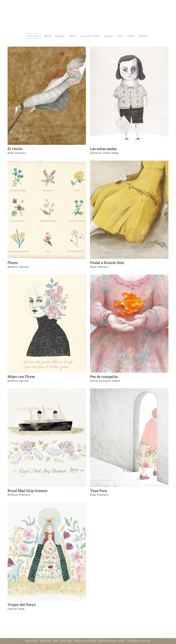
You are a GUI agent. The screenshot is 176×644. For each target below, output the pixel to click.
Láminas (24, 267)
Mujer (11, 153)
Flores (13, 263)
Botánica (13, 267)
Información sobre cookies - (113, 641)
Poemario (21, 153)
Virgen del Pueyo (22, 605)
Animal (94, 381)
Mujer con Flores (21, 377)
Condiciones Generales (139, 641)
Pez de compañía (104, 377)
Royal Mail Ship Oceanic (28, 491)
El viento (15, 149)
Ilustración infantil (101, 153)
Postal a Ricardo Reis (107, 263)
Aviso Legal (66, 641)
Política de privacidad (85, 641)
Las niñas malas (103, 149)
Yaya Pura (99, 491)
